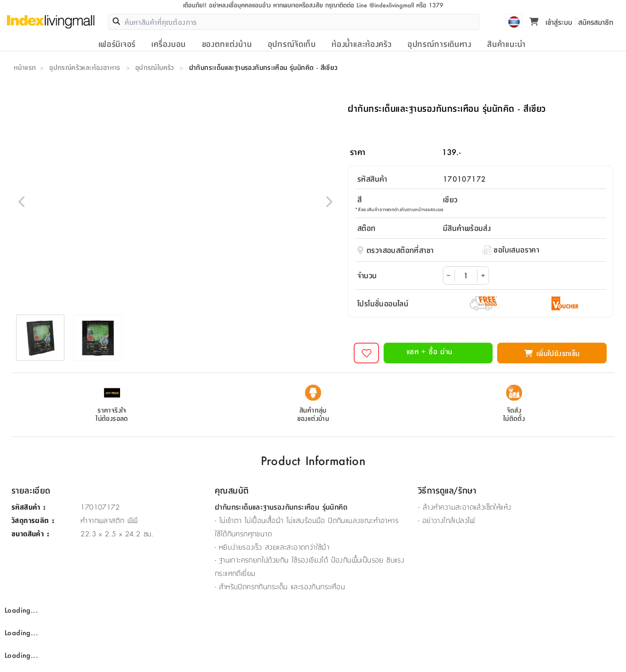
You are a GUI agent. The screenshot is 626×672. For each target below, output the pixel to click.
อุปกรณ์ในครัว (155, 67)
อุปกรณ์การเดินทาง (439, 44)
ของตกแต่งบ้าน (227, 44)
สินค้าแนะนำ (506, 44)
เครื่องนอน (169, 44)
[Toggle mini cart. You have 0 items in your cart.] (534, 22)
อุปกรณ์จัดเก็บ (292, 44)
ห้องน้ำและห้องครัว (362, 44)
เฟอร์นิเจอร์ (117, 44)
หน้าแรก (25, 67)
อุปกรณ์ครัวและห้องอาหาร (85, 67)
